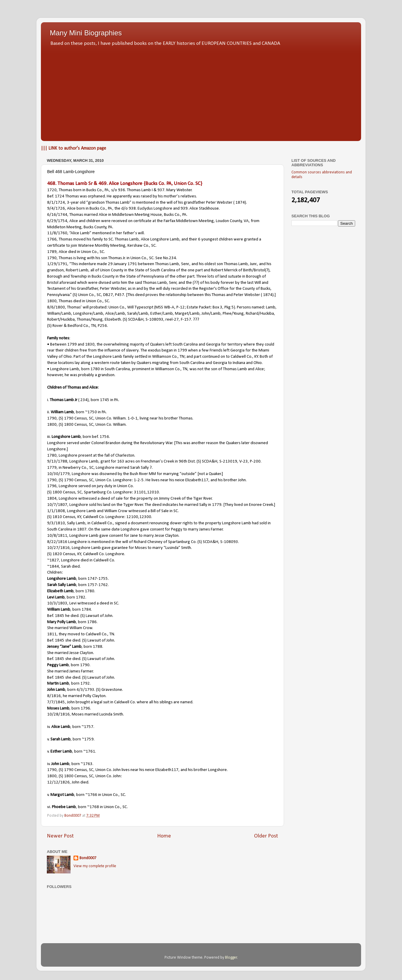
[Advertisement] (201, 92)
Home (164, 836)
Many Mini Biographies (86, 33)
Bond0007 (88, 858)
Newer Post (60, 836)
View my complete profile (95, 866)
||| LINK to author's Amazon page (74, 148)
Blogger (231, 958)
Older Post (266, 836)
